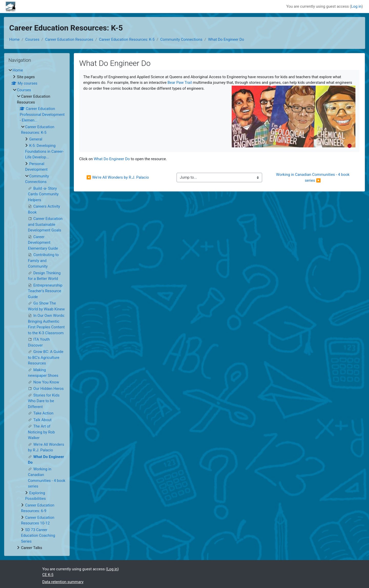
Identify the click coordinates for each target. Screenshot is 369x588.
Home (14, 39)
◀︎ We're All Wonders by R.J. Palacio (118, 177)
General (36, 139)
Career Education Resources (69, 39)
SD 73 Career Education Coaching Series (38, 536)
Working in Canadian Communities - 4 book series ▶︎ (313, 178)
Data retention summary (63, 582)
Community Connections (181, 39)
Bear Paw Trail (180, 83)
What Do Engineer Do (226, 39)
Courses (32, 39)
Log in (356, 6)
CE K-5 (48, 575)
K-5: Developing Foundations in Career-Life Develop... (44, 151)
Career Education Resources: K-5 (127, 39)
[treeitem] (37, 309)
